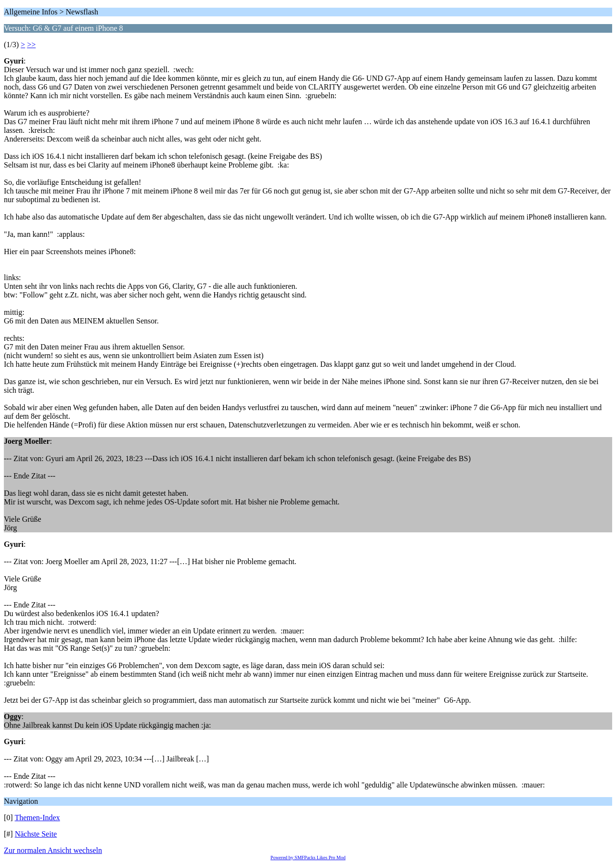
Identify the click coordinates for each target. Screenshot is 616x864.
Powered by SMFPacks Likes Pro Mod (308, 858)
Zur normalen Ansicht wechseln (53, 850)
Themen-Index (37, 818)
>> (31, 45)
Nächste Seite (36, 834)
